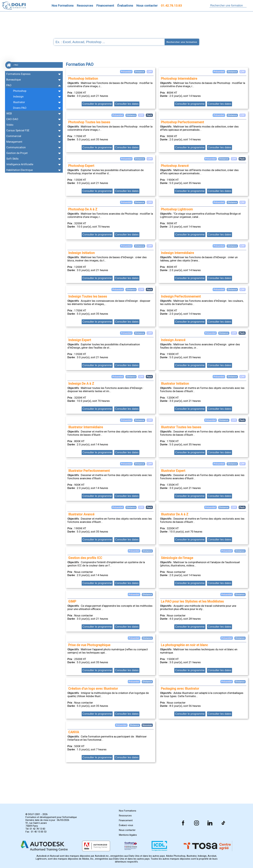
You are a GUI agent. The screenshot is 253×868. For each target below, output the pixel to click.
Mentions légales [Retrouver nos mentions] (128, 835)
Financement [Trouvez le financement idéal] (105, 6)
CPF (243, 72)
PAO (9, 85)
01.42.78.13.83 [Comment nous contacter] (171, 6)
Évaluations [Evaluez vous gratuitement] (125, 6)
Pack (242, 159)
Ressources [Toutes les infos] (85, 6)
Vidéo (10, 125)
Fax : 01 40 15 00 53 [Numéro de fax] (36, 832)
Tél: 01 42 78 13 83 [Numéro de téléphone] (35, 829)
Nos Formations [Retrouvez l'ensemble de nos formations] (63, 6)
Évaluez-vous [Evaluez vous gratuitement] (126, 825)
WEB (9, 113)
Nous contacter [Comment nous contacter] (147, 6)
